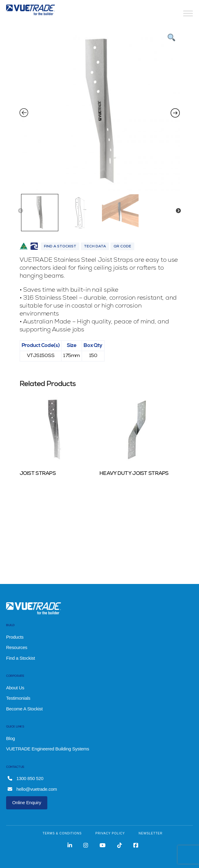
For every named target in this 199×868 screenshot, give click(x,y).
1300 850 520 (25, 778)
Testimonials (18, 698)
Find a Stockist (20, 658)
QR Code (122, 247)
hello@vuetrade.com (32, 789)
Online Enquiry (27, 802)
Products (15, 637)
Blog (11, 738)
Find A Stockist (60, 247)
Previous (20, 211)
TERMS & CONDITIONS (62, 833)
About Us (15, 688)
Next (178, 211)
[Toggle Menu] (188, 13)
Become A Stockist (24, 709)
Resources (17, 647)
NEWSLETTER (150, 833)
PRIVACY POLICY (110, 833)
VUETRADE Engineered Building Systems (48, 749)
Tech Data (95, 247)
